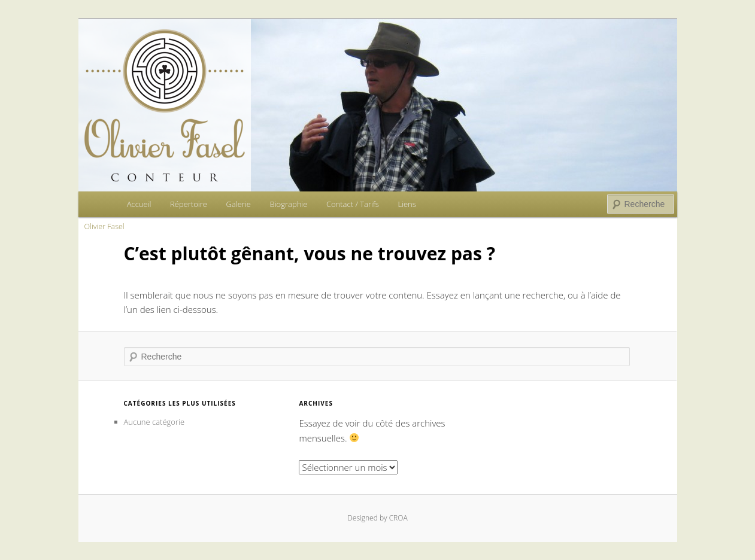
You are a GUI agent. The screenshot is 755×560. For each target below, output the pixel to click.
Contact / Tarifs (353, 204)
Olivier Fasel (104, 226)
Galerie (238, 204)
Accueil (139, 204)
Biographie (288, 204)
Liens (407, 204)
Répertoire (189, 204)
